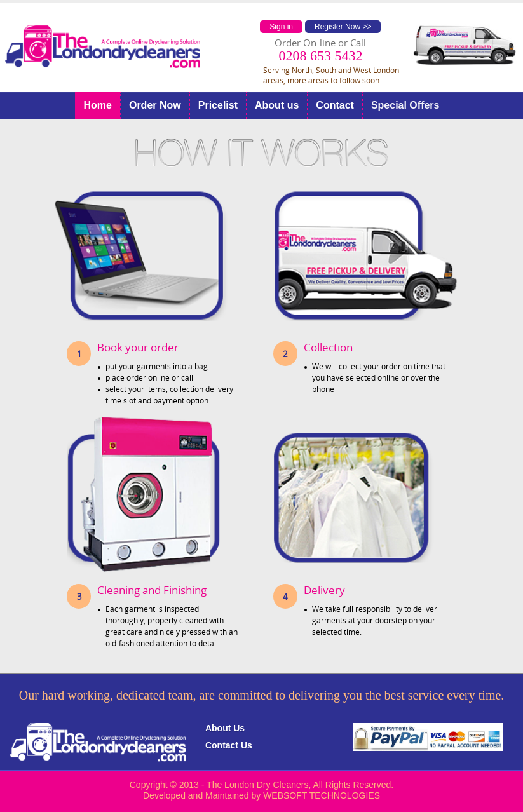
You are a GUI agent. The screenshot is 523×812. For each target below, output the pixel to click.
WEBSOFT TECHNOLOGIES (322, 795)
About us (277, 105)
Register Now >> (343, 27)
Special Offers (405, 105)
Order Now (155, 105)
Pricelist (218, 105)
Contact (335, 105)
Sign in (281, 27)
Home (97, 105)
